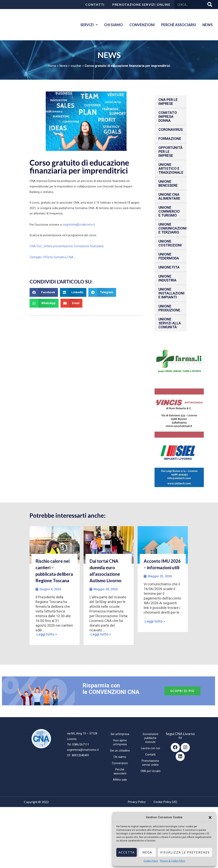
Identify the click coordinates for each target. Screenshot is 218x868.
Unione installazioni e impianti (171, 293)
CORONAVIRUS (171, 130)
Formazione (170, 139)
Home (52, 66)
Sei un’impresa (120, 734)
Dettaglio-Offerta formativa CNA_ (52, 256)
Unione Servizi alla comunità (170, 323)
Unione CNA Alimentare (169, 196)
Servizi (83, 25)
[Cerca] (210, 4)
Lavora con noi (150, 748)
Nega (147, 852)
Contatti (95, 4)
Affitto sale (120, 780)
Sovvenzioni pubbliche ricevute (150, 738)
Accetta (127, 852)
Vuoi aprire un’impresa (120, 742)
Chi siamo (109, 25)
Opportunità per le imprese (170, 152)
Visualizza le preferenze (185, 852)
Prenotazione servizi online (141, 4)
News (207, 25)
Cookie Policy (151, 861)
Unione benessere (168, 183)
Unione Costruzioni (170, 243)
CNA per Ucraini (150, 771)
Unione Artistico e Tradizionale (171, 168)
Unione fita (169, 267)
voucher (76, 66)
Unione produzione (169, 308)
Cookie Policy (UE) (165, 802)
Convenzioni (139, 25)
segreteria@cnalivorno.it (78, 224)
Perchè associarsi (177, 25)
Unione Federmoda (169, 256)
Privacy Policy (137, 802)
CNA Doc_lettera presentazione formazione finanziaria (65, 245)
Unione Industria (167, 278)
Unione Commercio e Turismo (169, 211)
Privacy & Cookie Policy (173, 861)
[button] (210, 817)
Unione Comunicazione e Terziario (172, 228)
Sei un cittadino (120, 751)
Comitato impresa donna (168, 117)
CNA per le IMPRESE (168, 102)
